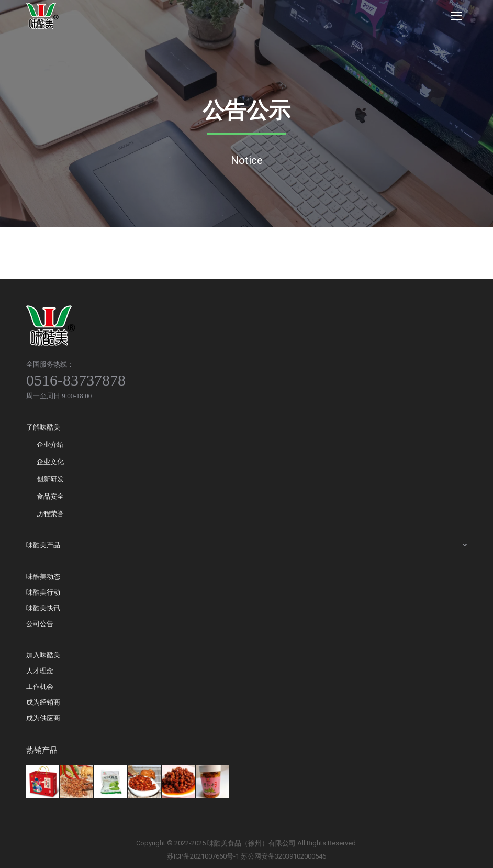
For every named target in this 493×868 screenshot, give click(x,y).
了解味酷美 (43, 427)
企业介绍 (50, 444)
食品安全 (50, 496)
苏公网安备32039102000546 (283, 856)
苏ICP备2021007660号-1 (203, 856)
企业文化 (50, 462)
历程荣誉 (50, 514)
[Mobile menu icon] (456, 16)
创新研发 (50, 479)
